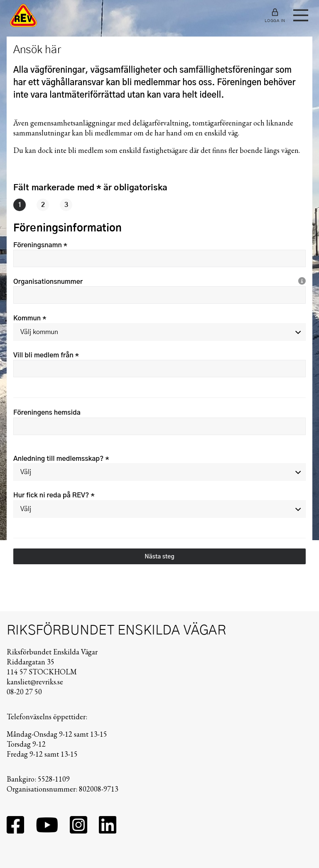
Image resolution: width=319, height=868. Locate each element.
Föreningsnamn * (40, 245)
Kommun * (30, 318)
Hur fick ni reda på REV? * (54, 495)
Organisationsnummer (48, 282)
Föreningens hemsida (47, 413)
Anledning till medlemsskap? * (61, 459)
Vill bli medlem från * (46, 355)
